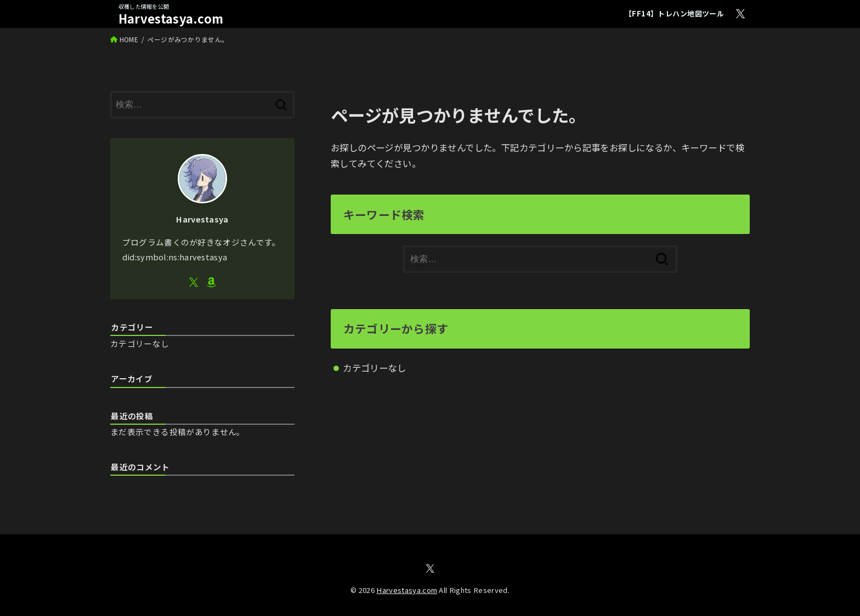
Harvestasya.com (171, 18)
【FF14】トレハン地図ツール (674, 13)
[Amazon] (211, 282)
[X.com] (740, 14)
